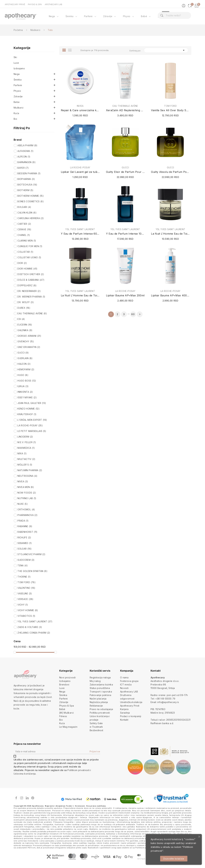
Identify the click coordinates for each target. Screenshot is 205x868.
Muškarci (19, 108)
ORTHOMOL (26, 509)
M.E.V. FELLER (27, 442)
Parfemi (18, 85)
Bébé (62, 709)
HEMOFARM (26, 369)
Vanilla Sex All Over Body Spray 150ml (170, 110)
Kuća (16, 113)
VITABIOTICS (26, 616)
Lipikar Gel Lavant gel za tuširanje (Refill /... (80, 172)
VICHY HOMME (28, 610)
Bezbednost (96, 730)
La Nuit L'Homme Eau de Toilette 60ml (170, 234)
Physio (17, 91)
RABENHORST (27, 532)
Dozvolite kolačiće (174, 859)
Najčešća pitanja (99, 702)
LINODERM (25, 437)
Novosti (124, 688)
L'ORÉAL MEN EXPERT (32, 420)
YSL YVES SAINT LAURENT (35, 621)
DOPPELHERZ (27, 285)
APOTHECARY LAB (53, 4)
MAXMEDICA (26, 448)
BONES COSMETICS (31, 201)
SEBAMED (25, 543)
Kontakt (124, 720)
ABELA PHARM (27, 145)
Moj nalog (95, 681)
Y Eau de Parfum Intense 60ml (80, 234)
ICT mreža (126, 685)
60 (133, 314)
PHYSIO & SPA (35, 4)
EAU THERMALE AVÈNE (32, 313)
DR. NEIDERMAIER (29, 291)
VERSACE (25, 599)
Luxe (16, 63)
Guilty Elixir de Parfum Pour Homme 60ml (125, 172)
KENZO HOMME (29, 409)
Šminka (18, 80)
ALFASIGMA (25, 151)
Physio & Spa (67, 706)
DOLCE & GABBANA (31, 280)
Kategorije (22, 48)
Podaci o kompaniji (131, 716)
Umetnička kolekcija (131, 702)
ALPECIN (24, 157)
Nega (17, 74)
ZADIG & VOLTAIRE (30, 627)
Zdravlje (18, 96)
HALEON (24, 364)
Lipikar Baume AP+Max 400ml (170, 295)
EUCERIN (25, 325)
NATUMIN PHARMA (30, 470)
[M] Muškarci (66, 713)
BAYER (23, 168)
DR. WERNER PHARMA (31, 297)
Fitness (63, 716)
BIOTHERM (25, 190)
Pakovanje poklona (100, 695)
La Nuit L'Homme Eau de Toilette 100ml (80, 295)
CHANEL (24, 235)
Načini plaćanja (98, 699)
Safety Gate (96, 723)
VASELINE (25, 593)
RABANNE (25, 526)
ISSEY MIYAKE (27, 397)
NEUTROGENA (27, 476)
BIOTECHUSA (27, 185)
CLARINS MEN (27, 241)
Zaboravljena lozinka (101, 685)
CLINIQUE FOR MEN (30, 246)
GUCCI (23, 353)
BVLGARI (24, 207)
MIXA (22, 453)
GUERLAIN (25, 358)
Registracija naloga (100, 677)
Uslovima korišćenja (25, 774)
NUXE (23, 504)
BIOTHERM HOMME (31, 196)
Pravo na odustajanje (101, 709)
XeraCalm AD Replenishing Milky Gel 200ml (125, 110)
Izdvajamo (19, 68)
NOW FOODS (27, 493)
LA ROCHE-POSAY (30, 425)
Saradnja (125, 713)
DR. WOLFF (26, 302)
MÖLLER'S (25, 465)
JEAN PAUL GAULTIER (32, 403)
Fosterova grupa (129, 681)
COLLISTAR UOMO (29, 257)
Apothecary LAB (129, 692)
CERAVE (24, 229)
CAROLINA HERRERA (31, 218)
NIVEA (23, 481)
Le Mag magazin (68, 727)
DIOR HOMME (27, 269)
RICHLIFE (24, 537)
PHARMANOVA (27, 515)
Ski (15, 57)
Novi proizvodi (67, 677)
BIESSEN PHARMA (29, 173)
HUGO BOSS (27, 381)
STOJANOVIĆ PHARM (31, 554)
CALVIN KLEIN (27, 213)
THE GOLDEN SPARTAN (32, 571)
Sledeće (140, 314)
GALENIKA (25, 330)
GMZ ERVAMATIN (29, 347)
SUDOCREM (26, 560)
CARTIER (24, 224)
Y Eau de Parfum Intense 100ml (125, 234)
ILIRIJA (23, 386)
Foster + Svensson (75, 806)
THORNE (24, 577)
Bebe (17, 102)
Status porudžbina (100, 688)
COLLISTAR (25, 252)
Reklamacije (96, 706)
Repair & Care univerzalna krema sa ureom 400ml (80, 110)
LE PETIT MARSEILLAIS (32, 431)
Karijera (124, 709)
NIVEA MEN (26, 487)
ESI (21, 319)
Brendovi (64, 685)
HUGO (23, 375)
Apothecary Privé (130, 706)
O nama (124, 677)
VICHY (23, 605)
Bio (15, 119)
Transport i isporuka (101, 692)
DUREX (24, 308)
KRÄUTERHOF (27, 414)
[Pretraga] (174, 15)
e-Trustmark (96, 727)
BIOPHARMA (26, 179)
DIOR (22, 263)
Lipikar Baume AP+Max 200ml (125, 295)
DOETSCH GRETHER (31, 274)
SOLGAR (25, 549)
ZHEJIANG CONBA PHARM (34, 633)
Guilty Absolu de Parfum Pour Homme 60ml (170, 172)
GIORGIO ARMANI (29, 336)
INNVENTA (25, 392)
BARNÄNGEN (27, 162)
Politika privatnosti (100, 713)
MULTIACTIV (26, 459)
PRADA (23, 521)
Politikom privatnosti (78, 770)
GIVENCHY (26, 341)
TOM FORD (27, 582)
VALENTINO (26, 588)
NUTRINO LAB (27, 498)
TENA (23, 565)
